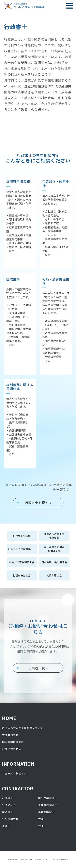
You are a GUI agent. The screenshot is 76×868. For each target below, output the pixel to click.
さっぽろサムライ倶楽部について (23, 728)
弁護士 (42, 819)
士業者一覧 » (38, 668)
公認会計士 (9, 805)
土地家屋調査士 (48, 805)
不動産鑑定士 (46, 812)
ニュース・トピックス (16, 773)
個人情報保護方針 (13, 742)
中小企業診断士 (48, 798)
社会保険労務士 (12, 819)
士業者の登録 (10, 735)
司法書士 (7, 812)
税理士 (6, 826)
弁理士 (42, 826)
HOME (9, 718)
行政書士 (7, 798)
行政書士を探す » (38, 503)
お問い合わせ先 (12, 749)
